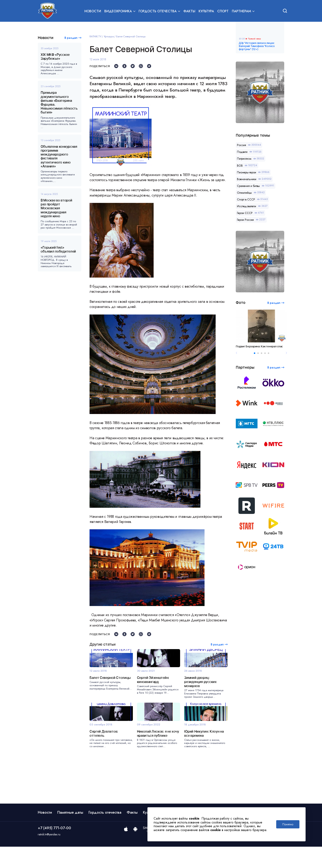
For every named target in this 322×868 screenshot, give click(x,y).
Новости (93, 12)
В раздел (71, 38)
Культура (206, 12)
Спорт (223, 12)
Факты (189, 12)
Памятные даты (70, 834)
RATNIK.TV (95, 37)
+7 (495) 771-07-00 (54, 850)
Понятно (288, 824)
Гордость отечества (105, 834)
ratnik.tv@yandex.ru (49, 856)
